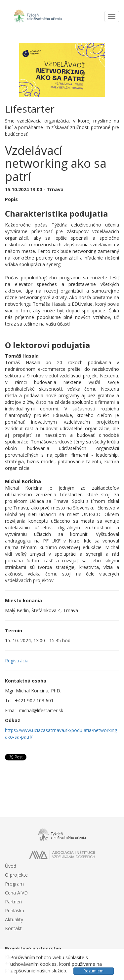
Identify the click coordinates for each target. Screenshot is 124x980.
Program (14, 884)
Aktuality (14, 919)
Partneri (13, 902)
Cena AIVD (16, 893)
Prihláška (15, 910)
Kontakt (13, 928)
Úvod (11, 866)
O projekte (16, 875)
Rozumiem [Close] (94, 971)
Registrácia (17, 661)
